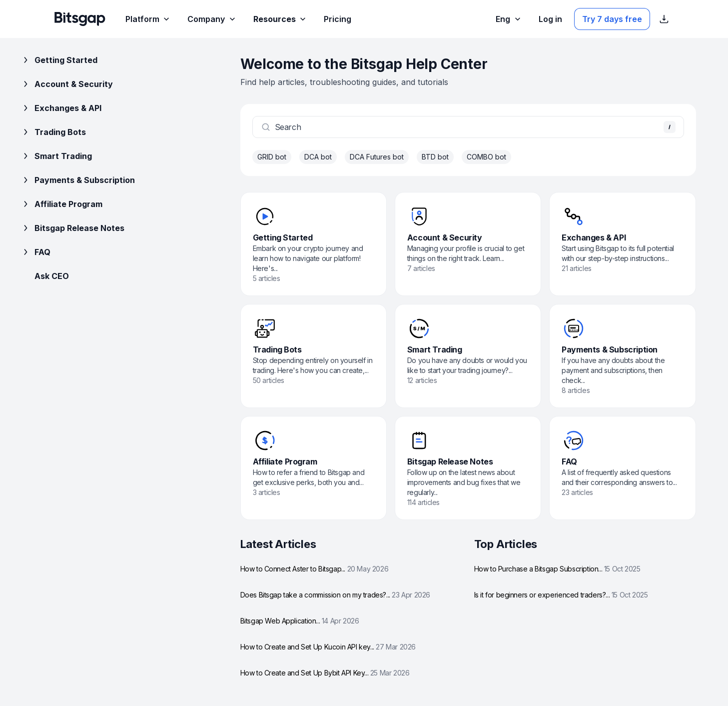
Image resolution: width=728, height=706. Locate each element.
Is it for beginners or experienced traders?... (561, 595)
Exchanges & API (61, 108)
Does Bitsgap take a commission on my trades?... (335, 595)
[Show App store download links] (664, 19)
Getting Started (59, 60)
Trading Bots (53, 132)
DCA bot (318, 157)
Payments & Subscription (78, 180)
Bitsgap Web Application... (300, 621)
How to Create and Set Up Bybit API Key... (325, 673)
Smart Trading (56, 156)
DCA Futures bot (377, 157)
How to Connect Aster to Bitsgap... (315, 569)
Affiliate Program (61, 204)
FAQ (35, 252)
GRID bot (272, 157)
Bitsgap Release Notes (72, 228)
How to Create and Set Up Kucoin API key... (328, 647)
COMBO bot (486, 157)
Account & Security (67, 84)
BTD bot (435, 157)
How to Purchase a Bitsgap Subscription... (557, 569)
